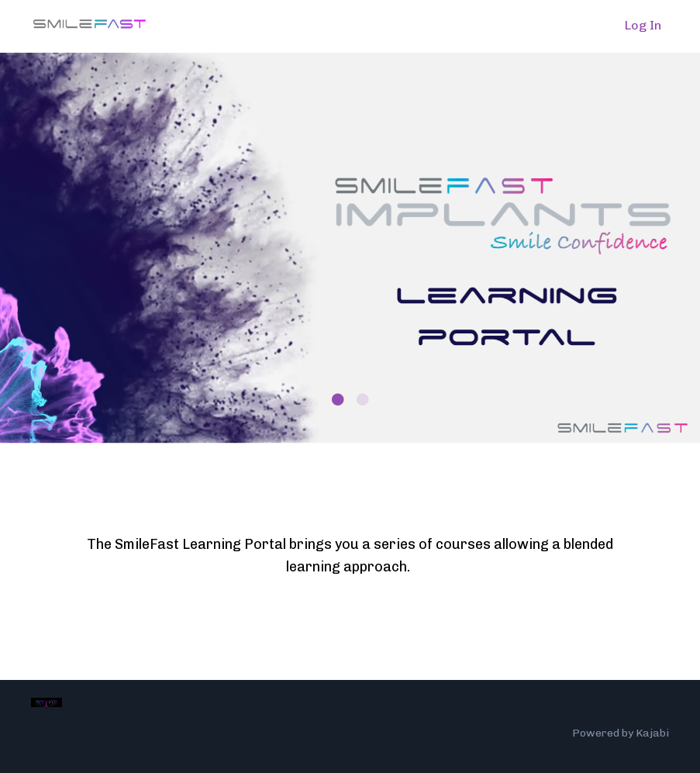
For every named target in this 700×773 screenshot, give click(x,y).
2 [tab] (363, 399)
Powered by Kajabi (621, 733)
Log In (643, 25)
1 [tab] (338, 399)
